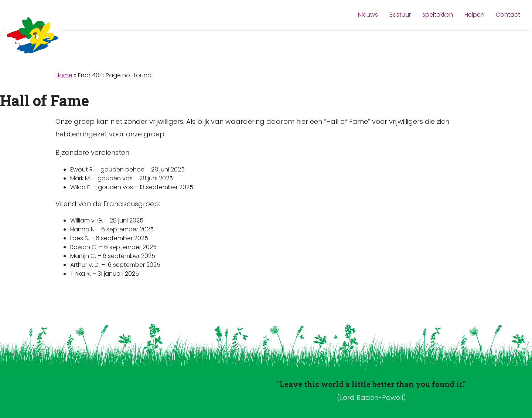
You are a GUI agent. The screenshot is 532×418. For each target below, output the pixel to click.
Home (64, 75)
